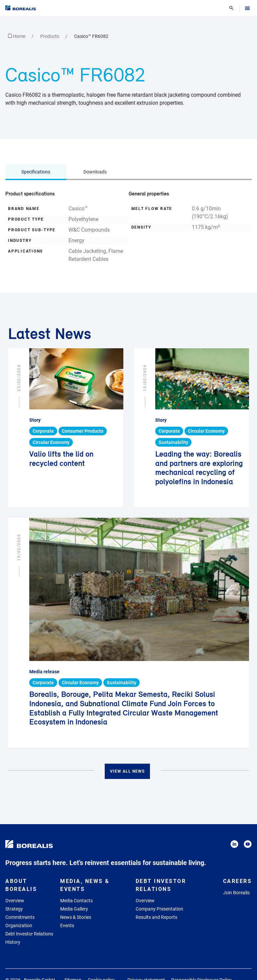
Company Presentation (159, 909)
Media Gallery (74, 909)
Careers (238, 881)
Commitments (20, 917)
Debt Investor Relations (29, 934)
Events (67, 926)
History (13, 942)
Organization (19, 926)
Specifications (36, 172)
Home (17, 36)
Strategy (14, 909)
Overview (15, 901)
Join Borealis (236, 893)
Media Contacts (76, 901)
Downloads (95, 172)
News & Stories (76, 917)
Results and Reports (156, 917)
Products (50, 36)
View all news (127, 771)
